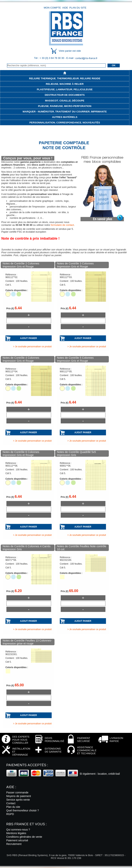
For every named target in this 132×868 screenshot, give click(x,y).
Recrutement (14, 844)
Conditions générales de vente (24, 837)
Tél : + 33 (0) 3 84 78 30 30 (49, 58)
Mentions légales (16, 833)
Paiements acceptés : (27, 765)
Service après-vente (18, 800)
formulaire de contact (62, 225)
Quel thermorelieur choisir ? (23, 810)
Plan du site (78, 8)
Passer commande (17, 792)
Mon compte (52, 8)
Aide (65, 8)
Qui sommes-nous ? (18, 830)
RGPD (10, 814)
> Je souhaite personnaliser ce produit (32, 347)
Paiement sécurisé (17, 840)
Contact (11, 803)
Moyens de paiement (19, 796)
